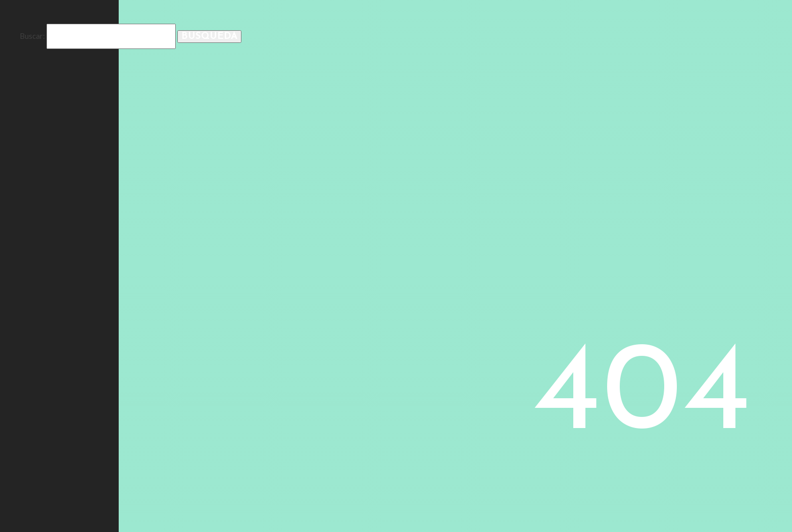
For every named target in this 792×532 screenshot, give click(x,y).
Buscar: (32, 36)
